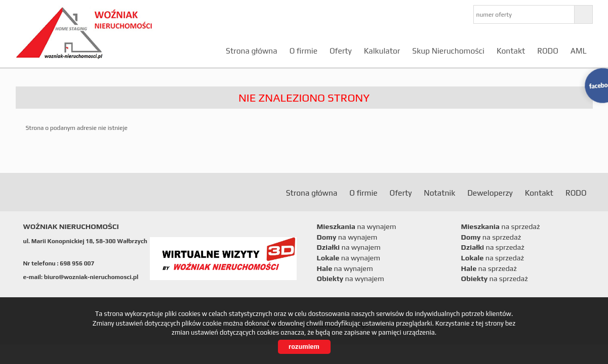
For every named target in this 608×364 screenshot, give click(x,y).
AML (579, 51)
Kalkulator (382, 51)
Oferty (341, 51)
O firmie (303, 51)
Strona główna (252, 51)
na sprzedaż (501, 226)
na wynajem (357, 226)
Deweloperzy (490, 193)
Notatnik (439, 193)
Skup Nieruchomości (448, 51)
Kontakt (511, 51)
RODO (548, 51)
